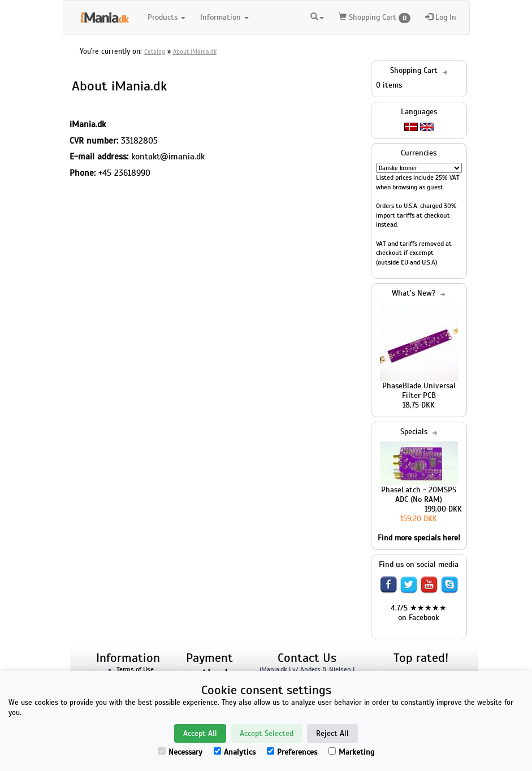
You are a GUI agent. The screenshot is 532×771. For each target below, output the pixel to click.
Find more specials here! (419, 538)
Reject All (332, 733)
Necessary (180, 752)
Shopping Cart (375, 18)
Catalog (155, 51)
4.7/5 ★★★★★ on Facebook (419, 613)
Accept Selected (267, 733)
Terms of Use (135, 669)
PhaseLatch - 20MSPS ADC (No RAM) (419, 495)
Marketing (351, 752)
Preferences (292, 752)
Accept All (200, 733)
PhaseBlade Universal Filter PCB (419, 391)
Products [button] (166, 17)
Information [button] (224, 17)
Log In (441, 17)
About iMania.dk (195, 51)
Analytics (235, 752)
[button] (317, 16)
